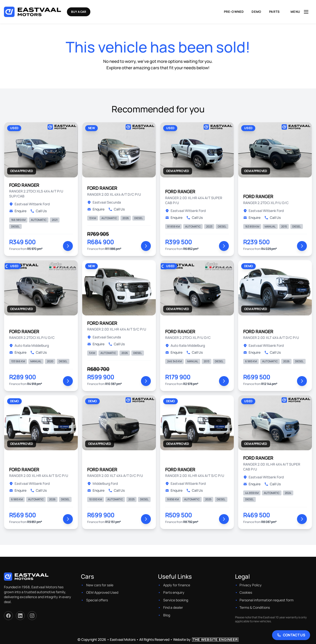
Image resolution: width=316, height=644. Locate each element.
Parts (274, 12)
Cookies (246, 592)
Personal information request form (267, 600)
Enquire (18, 211)
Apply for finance (177, 585)
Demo (256, 12)
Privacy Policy (251, 585)
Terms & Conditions (255, 607)
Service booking (176, 600)
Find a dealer (173, 607)
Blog (167, 615)
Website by (206, 639)
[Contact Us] (291, 635)
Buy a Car (87, 12)
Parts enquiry (174, 592)
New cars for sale (100, 585)
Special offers (97, 600)
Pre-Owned (234, 12)
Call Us (39, 211)
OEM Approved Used (102, 592)
